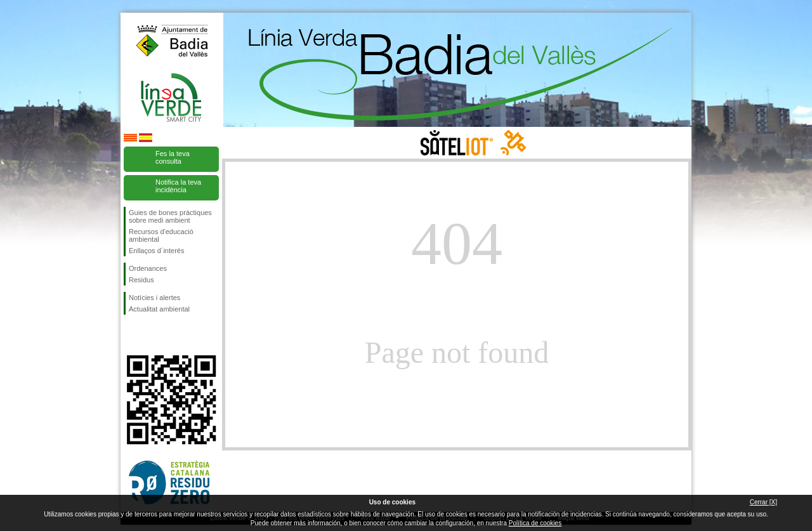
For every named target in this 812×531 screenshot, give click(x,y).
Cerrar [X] (763, 502)
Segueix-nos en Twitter (152, 335)
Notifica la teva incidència (178, 186)
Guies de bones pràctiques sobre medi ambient (170, 216)
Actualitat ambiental (159, 309)
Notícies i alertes (154, 298)
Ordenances (148, 268)
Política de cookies (535, 523)
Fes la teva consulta (173, 157)
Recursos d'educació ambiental (161, 235)
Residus (141, 280)
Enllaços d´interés (156, 251)
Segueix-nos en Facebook (131, 335)
